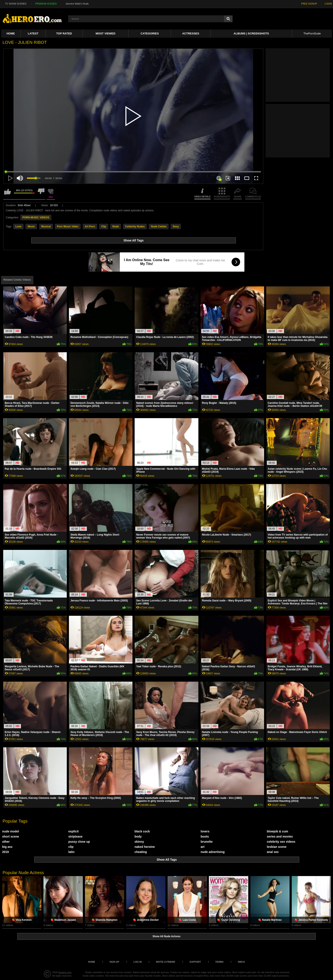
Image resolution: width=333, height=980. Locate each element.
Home (11, 33)
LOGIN (328, 4)
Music (31, 226)
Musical (46, 226)
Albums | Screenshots (251, 33)
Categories (150, 33)
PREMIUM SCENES (46, 4)
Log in (138, 962)
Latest (33, 33)
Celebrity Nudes (135, 226)
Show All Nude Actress (166, 936)
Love (18, 226)
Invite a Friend (166, 962)
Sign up (114, 962)
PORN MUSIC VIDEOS (36, 218)
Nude (116, 226)
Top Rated (64, 33)
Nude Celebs (159, 226)
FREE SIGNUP (309, 4)
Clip (104, 226)
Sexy (176, 226)
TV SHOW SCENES (16, 4)
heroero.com (65, 972)
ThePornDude (312, 33)
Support (195, 962)
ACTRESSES (191, 33)
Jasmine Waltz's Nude (77, 4)
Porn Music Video (68, 226)
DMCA (241, 962)
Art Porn (90, 226)
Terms (219, 962)
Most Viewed (106, 33)
